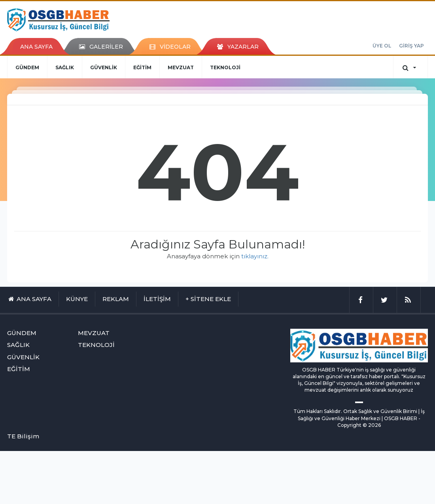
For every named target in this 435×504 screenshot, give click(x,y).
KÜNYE (77, 299)
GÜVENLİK (104, 67)
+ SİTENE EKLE (208, 299)
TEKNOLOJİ (225, 67)
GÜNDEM (27, 67)
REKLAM (116, 299)
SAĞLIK (65, 67)
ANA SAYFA (36, 47)
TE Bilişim (23, 436)
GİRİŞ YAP (411, 46)
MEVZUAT (181, 67)
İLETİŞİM (157, 299)
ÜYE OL (382, 46)
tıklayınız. (255, 256)
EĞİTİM (142, 67)
